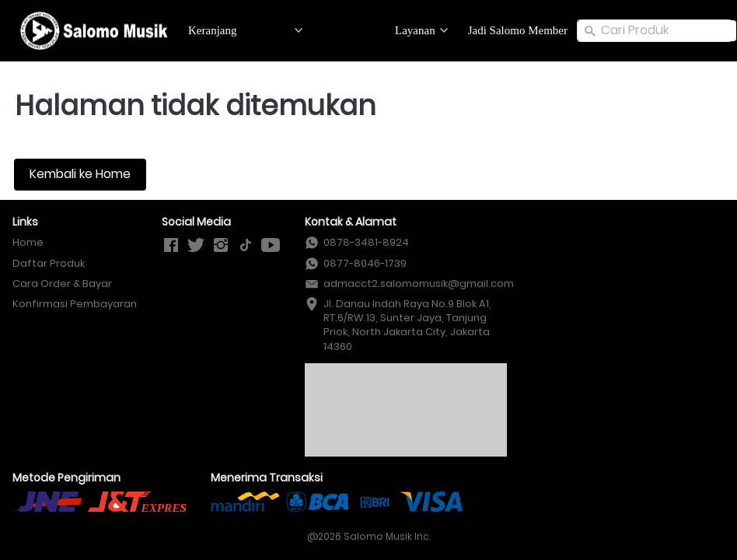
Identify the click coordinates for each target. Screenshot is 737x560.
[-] (171, 246)
